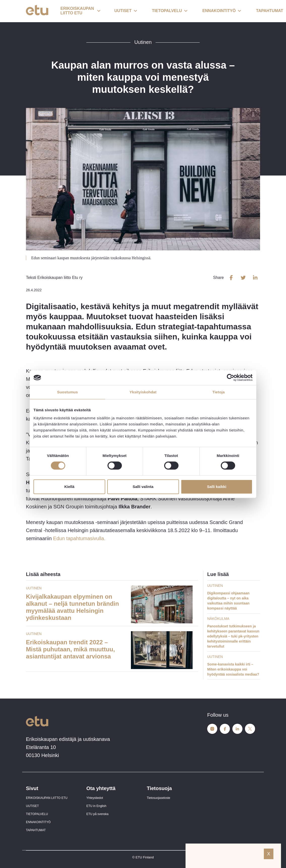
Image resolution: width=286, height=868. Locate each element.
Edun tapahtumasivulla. (79, 538)
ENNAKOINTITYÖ (38, 822)
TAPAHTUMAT (36, 830)
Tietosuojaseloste (158, 798)
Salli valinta (143, 487)
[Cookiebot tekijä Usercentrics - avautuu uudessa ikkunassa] (230, 378)
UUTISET (32, 806)
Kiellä (69, 487)
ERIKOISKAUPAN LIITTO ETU (47, 798)
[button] (80, 11)
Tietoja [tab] (219, 392)
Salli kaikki (217, 487)
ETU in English (96, 806)
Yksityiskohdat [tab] (143, 392)
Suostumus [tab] (68, 392)
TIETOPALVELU (37, 814)
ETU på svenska (97, 814)
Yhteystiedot (95, 798)
